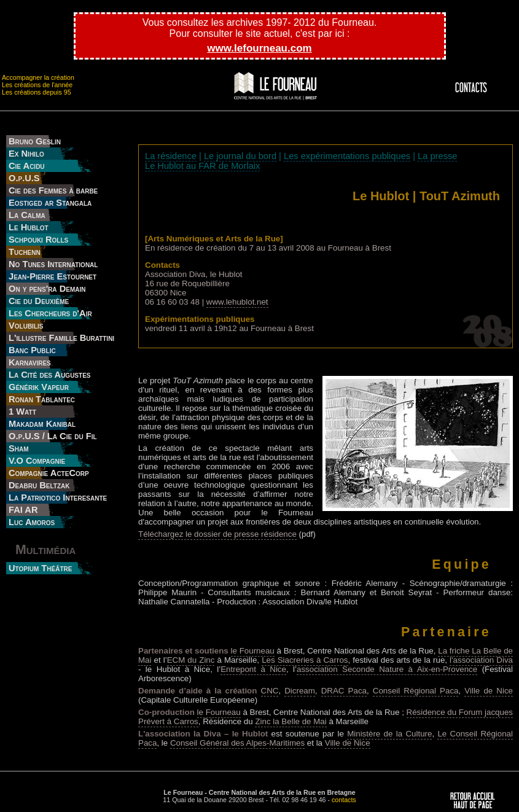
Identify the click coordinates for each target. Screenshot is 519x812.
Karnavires (30, 362)
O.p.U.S (24, 178)
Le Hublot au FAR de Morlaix (202, 166)
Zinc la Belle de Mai (291, 721)
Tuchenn (25, 252)
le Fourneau (253, 651)
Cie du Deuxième (39, 301)
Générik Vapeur (39, 387)
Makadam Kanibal (42, 424)
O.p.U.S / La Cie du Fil (53, 436)
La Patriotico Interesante (58, 498)
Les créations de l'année (37, 85)
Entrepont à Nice (253, 669)
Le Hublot (29, 227)
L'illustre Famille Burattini (61, 338)
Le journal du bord (240, 156)
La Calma (27, 215)
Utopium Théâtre (40, 568)
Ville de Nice (489, 691)
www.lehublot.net (237, 302)
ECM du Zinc (191, 660)
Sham (19, 448)
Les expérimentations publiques (347, 156)
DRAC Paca (344, 691)
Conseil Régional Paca (416, 691)
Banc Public (32, 350)
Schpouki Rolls (38, 240)
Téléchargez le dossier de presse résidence (217, 534)
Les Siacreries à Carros (305, 660)
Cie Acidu (27, 166)
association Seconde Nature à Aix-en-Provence (387, 669)
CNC (270, 691)
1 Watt (22, 412)
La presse (437, 156)
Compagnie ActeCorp (49, 473)
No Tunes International (53, 264)
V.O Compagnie (37, 461)
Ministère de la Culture (389, 734)
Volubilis (26, 326)
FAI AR (23, 510)
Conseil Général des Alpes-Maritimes (237, 743)
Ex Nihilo (26, 154)
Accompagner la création (38, 77)
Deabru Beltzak (39, 485)
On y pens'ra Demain (47, 289)
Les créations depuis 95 (37, 92)
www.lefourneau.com (259, 48)
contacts (344, 800)
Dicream (300, 691)
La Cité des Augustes (49, 375)
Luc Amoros (32, 522)
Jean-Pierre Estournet (53, 276)
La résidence (171, 156)
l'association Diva (481, 660)
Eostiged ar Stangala (50, 203)
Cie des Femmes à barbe (53, 190)
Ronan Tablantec (42, 399)
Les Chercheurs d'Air (50, 313)
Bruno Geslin (35, 141)
